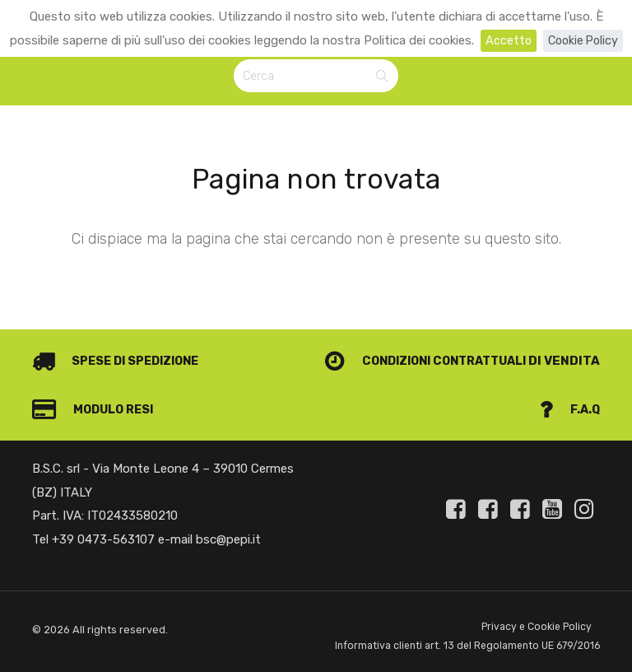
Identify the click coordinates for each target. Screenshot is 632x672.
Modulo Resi (95, 387)
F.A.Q (569, 387)
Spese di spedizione (120, 338)
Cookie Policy (583, 40)
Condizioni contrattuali (418, 338)
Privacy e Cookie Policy (535, 605)
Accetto (506, 40)
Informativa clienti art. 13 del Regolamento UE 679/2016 (441, 635)
